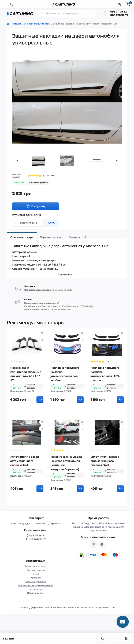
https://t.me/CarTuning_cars (102, 544)
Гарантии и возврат (36, 566)
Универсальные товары (37, 24)
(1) (43, 176)
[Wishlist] (42, 333)
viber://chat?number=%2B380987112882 (94, 544)
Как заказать (36, 589)
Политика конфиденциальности (36, 585)
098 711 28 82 (118, 12)
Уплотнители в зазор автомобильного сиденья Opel (105, 461)
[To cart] (40, 400)
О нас (36, 574)
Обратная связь (36, 593)
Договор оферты (36, 570)
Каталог (17, 24)
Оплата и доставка (36, 582)
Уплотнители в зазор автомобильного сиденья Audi (25, 461)
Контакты (36, 578)
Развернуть (67, 275)
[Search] (42, 13)
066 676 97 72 (119, 15)
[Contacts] (120, 4)
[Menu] (6, 4)
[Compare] (42, 340)
